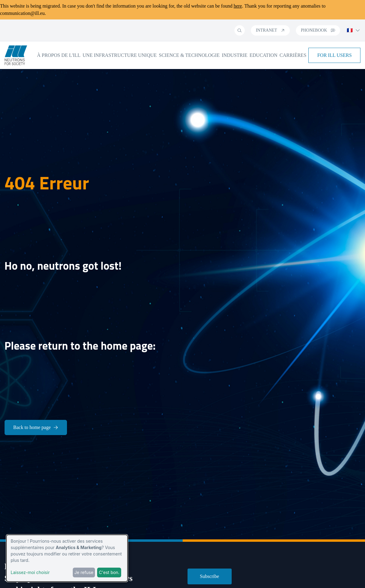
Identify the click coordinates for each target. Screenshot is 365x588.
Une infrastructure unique (120, 55)
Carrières (293, 55)
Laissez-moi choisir (30, 572)
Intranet (270, 30)
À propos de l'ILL (59, 55)
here (238, 6)
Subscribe (210, 576)
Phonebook (318, 30)
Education (264, 55)
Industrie (234, 55)
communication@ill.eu (22, 13)
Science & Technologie (189, 55)
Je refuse (84, 572)
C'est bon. (109, 572)
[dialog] (67, 558)
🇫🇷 (353, 30)
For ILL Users (334, 55)
